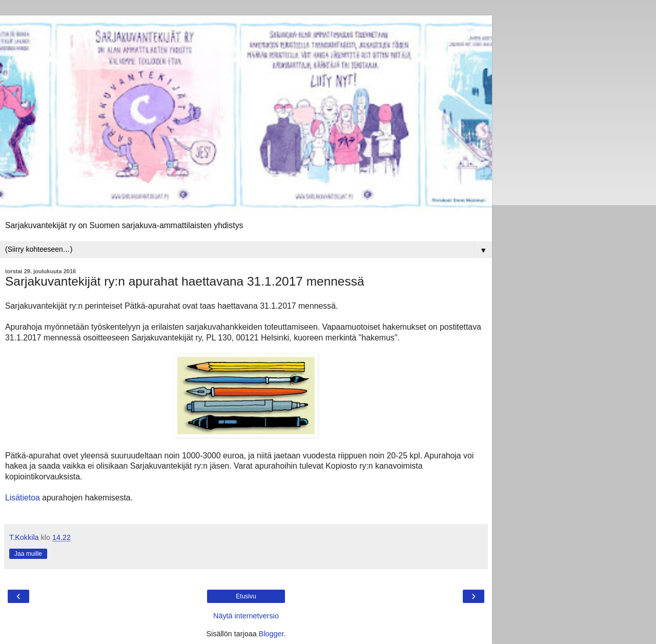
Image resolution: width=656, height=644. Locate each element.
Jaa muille (28, 554)
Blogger (271, 634)
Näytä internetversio (246, 616)
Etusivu (246, 596)
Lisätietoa (23, 498)
